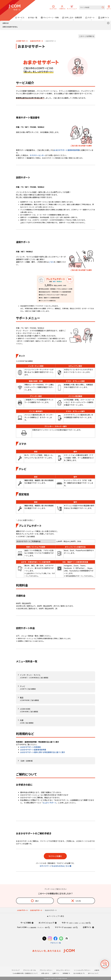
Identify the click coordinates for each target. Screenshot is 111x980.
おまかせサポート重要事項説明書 (67, 150)
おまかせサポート (37, 41)
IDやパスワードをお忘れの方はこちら (54, 866)
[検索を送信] (103, 7)
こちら (51, 262)
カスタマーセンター (37, 155)
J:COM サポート (22, 41)
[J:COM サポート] (14, 8)
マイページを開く (55, 856)
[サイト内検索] (92, 7)
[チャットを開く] (105, 964)
